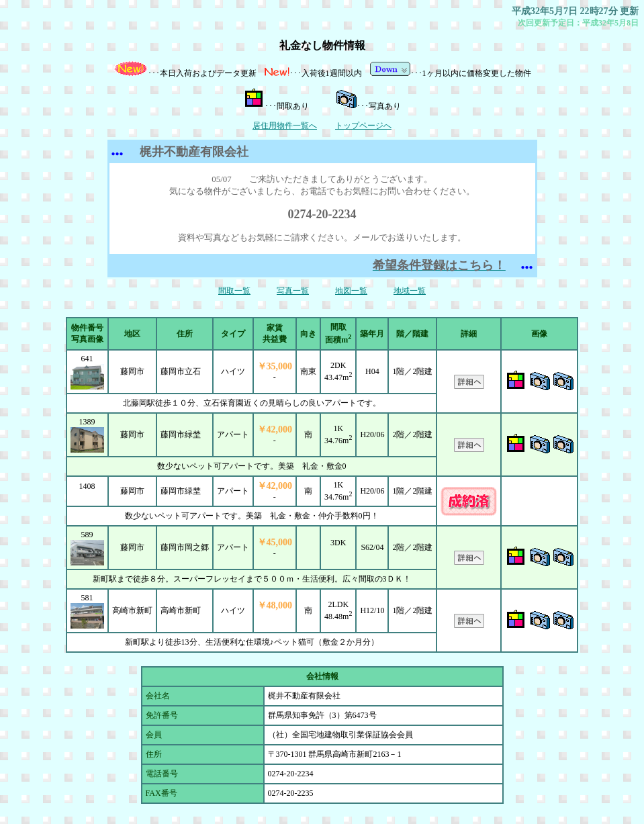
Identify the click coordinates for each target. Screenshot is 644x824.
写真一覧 (293, 291)
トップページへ (363, 126)
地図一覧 (351, 291)
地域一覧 (410, 291)
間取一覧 (234, 291)
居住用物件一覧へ (285, 126)
